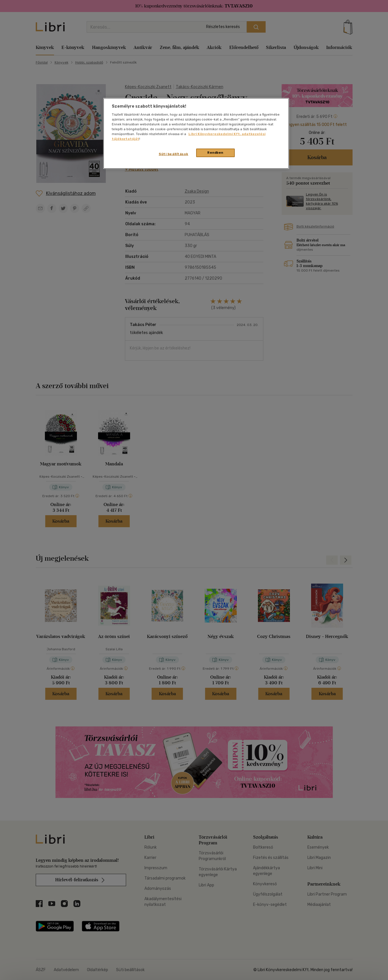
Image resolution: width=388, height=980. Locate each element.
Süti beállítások (173, 154)
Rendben (215, 153)
